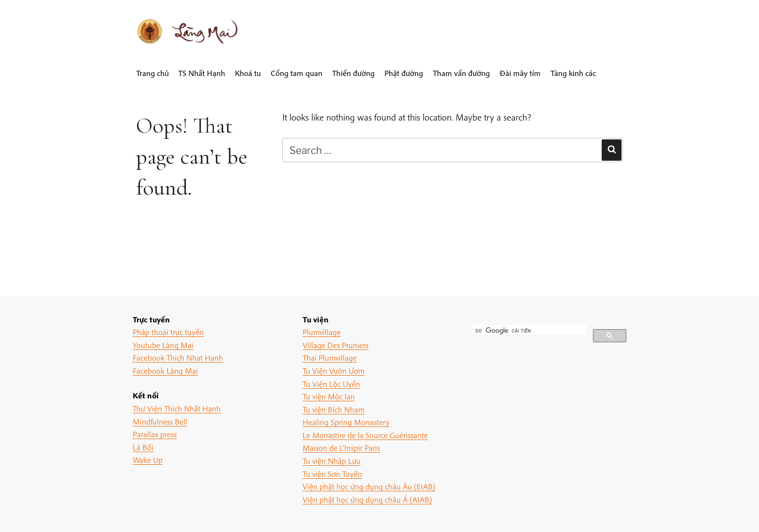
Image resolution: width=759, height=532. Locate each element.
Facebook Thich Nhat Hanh (178, 357)
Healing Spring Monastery (346, 422)
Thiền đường (353, 73)
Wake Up (148, 460)
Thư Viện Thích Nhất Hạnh (177, 408)
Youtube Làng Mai (163, 345)
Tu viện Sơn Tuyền (332, 474)
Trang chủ (152, 73)
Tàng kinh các (573, 73)
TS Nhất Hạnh (202, 73)
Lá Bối (143, 447)
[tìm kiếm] (528, 331)
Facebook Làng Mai (165, 371)
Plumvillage (322, 332)
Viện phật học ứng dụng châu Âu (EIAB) (369, 486)
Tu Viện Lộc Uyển (331, 384)
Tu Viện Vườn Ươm (334, 371)
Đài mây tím (520, 73)
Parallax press (155, 434)
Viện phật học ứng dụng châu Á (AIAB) (367, 499)
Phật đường (404, 73)
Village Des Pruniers (335, 345)
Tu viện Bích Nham (334, 409)
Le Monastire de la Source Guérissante (365, 435)
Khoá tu (248, 73)
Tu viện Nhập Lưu (332, 461)
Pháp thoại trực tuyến (168, 332)
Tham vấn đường (461, 73)
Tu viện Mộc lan (329, 396)
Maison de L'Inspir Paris (341, 448)
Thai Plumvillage (330, 357)
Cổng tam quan (296, 73)
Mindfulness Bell (160, 421)
